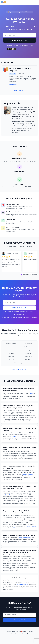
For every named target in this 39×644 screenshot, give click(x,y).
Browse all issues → (19, 91)
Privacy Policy (22, 634)
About (10, 634)
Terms (29, 634)
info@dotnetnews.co (27, 474)
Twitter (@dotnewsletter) (25, 538)
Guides (15, 634)
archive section (16, 436)
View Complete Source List (19, 369)
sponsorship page (31, 526)
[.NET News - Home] (3, 2)
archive (31, 393)
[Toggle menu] (36, 2)
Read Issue (13, 85)
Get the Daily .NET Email (19, 40)
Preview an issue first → (19, 314)
